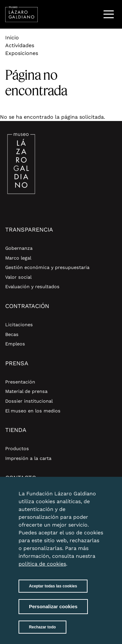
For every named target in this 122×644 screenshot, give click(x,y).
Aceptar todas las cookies (53, 590)
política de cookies (42, 568)
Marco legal (18, 258)
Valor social (18, 277)
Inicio (12, 38)
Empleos (15, 344)
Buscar (92, 14)
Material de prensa (26, 391)
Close (97, 494)
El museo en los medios (33, 411)
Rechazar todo (42, 631)
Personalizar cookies (53, 611)
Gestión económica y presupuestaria (47, 267)
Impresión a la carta (28, 458)
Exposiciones (22, 53)
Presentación (20, 382)
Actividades (20, 45)
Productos (17, 449)
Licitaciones (19, 325)
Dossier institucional (29, 401)
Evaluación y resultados (32, 287)
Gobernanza (19, 248)
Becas (12, 334)
